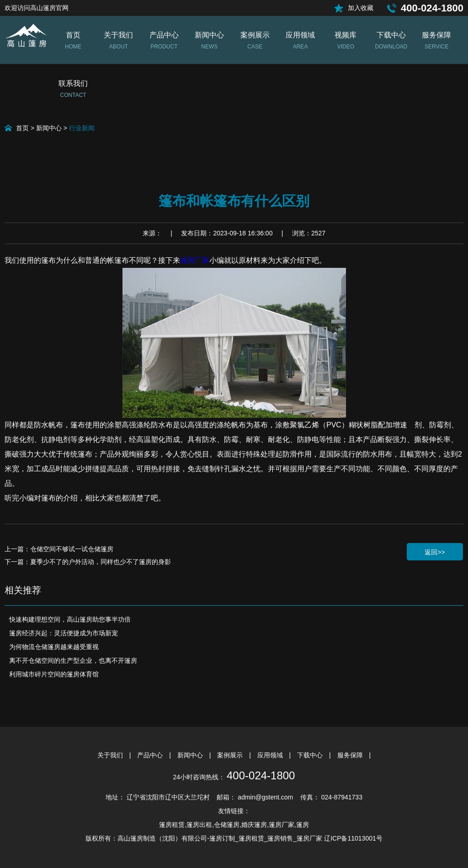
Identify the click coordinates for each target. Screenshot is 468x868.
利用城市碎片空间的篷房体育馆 (54, 674)
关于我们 (111, 755)
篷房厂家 (195, 260)
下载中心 (311, 755)
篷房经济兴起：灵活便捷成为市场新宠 (64, 633)
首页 (22, 128)
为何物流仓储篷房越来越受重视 (54, 647)
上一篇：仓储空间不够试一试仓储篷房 (59, 549)
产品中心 (151, 755)
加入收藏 (361, 8)
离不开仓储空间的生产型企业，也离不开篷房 (73, 660)
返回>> (435, 552)
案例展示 (231, 755)
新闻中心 (49, 128)
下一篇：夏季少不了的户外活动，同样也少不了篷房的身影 (88, 562)
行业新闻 (82, 128)
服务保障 (351, 755)
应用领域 (271, 755)
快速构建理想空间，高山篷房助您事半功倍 (70, 619)
